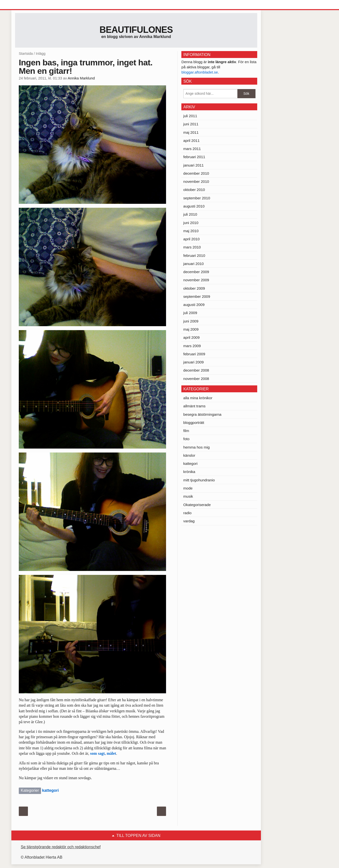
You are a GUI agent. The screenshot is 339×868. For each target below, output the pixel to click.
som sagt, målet (103, 753)
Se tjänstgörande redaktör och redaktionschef (61, 847)
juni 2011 (191, 124)
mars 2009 (192, 346)
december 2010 (196, 173)
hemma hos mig (197, 447)
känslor (189, 455)
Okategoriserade (197, 505)
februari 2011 (194, 157)
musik (188, 496)
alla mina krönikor (198, 398)
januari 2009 (194, 362)
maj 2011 (191, 132)
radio (187, 513)
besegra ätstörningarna (202, 414)
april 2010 (191, 239)
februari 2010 (194, 255)
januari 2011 (194, 165)
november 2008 (196, 379)
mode (188, 488)
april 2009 (191, 337)
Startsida (26, 54)
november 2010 (196, 181)
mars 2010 (192, 247)
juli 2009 (190, 313)
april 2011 (191, 141)
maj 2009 (191, 329)
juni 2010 (191, 223)
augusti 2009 (194, 305)
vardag (189, 521)
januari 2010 (194, 264)
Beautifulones (136, 30)
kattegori (50, 790)
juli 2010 (190, 214)
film (186, 431)
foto (186, 439)
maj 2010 (191, 231)
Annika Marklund (81, 78)
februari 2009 (194, 354)
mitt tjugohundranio (199, 480)
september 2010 (197, 198)
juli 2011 (190, 116)
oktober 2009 (194, 288)
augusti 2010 (194, 206)
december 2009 (196, 272)
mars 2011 (192, 149)
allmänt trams (194, 406)
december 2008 (196, 370)
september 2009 (197, 296)
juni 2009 (191, 321)
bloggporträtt (194, 423)
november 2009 (196, 280)
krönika (189, 472)
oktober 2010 (194, 190)
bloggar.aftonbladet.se (200, 72)
